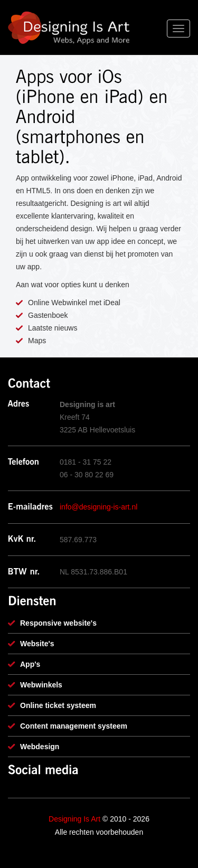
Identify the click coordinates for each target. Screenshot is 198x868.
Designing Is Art (74, 819)
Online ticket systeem (58, 705)
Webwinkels (41, 685)
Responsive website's (58, 623)
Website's (37, 644)
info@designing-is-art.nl (98, 507)
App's (30, 664)
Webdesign (40, 747)
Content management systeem (74, 726)
